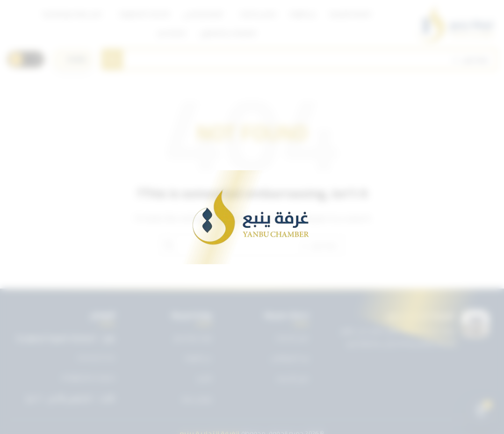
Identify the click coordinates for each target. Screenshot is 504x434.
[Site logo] (456, 23)
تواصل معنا (197, 399)
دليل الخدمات (292, 338)
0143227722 (96, 358)
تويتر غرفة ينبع (193, 338)
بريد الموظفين (290, 358)
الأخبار (205, 378)
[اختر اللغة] (73, 59)
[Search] (299, 59)
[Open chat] (481, 411)
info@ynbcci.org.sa (88, 378)
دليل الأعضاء (292, 378)
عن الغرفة (198, 358)
